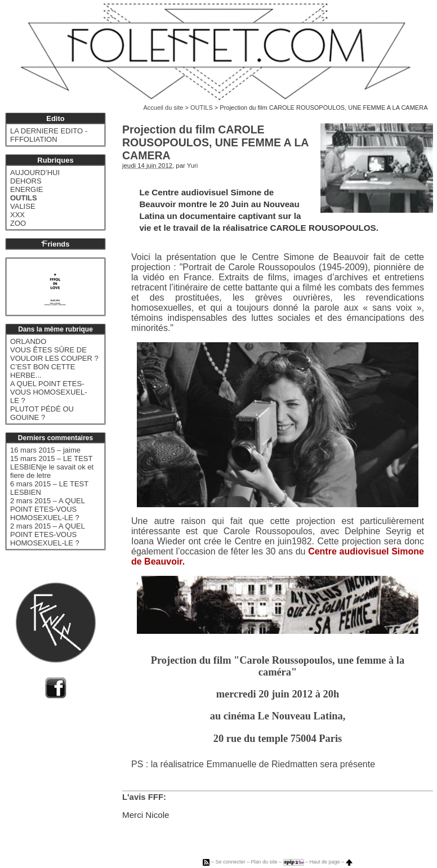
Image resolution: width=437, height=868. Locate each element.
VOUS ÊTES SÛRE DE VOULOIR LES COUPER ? (54, 354)
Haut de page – (331, 862)
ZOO (18, 223)
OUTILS (202, 108)
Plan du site (264, 862)
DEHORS (26, 181)
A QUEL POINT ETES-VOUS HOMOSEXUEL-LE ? (49, 392)
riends (55, 244)
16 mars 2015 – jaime (45, 450)
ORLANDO (28, 341)
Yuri (193, 165)
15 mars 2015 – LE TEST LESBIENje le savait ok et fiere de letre (52, 467)
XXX (17, 215)
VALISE (23, 206)
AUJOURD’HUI (35, 173)
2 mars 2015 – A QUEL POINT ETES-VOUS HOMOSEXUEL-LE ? (47, 509)
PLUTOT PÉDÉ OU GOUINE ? (42, 413)
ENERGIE (27, 189)
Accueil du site (164, 108)
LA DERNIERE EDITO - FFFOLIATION (49, 135)
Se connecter (230, 862)
